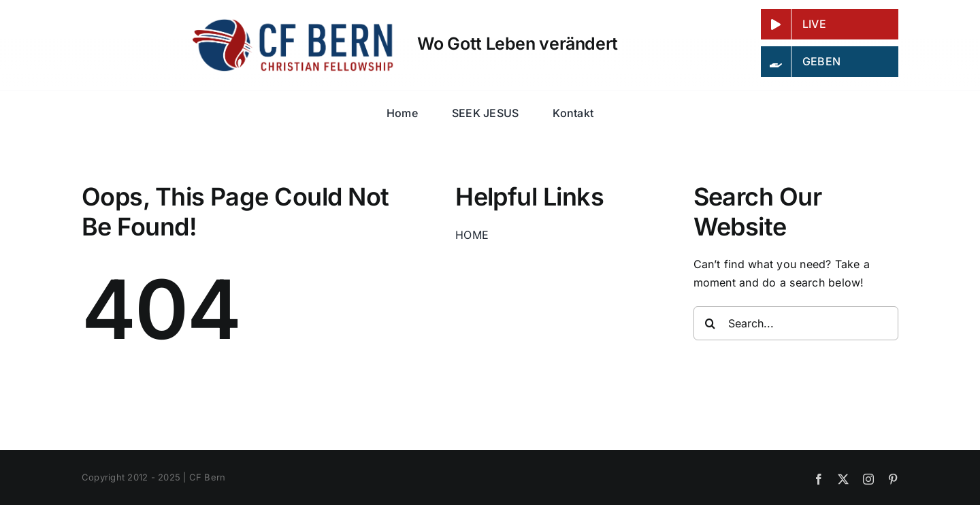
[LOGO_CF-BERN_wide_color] (295, 23)
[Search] (710, 323)
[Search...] (796, 323)
